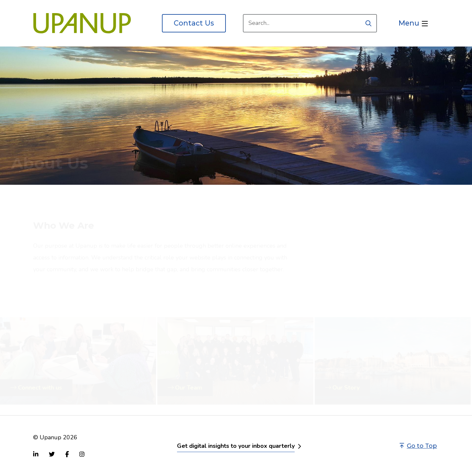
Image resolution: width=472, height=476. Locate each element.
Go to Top (418, 446)
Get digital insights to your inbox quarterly (236, 446)
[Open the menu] (413, 23)
